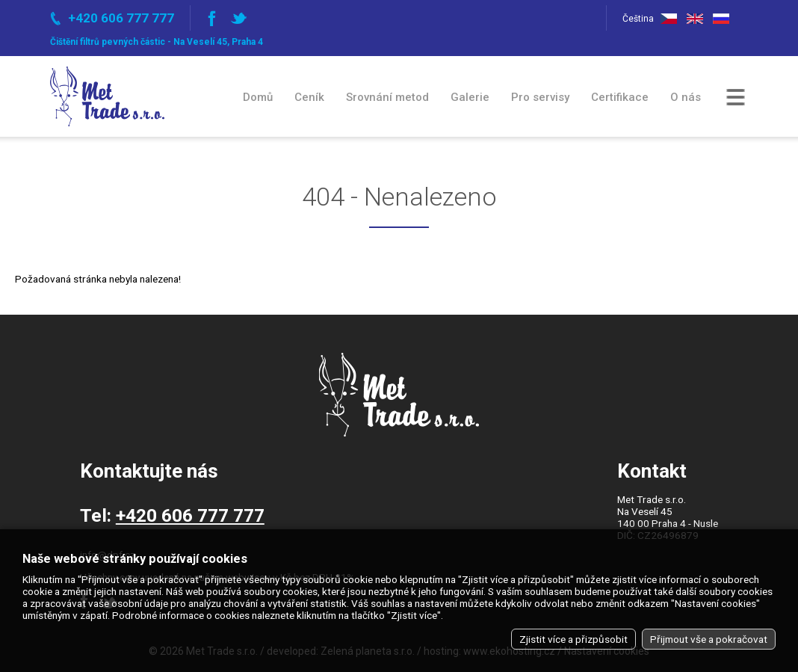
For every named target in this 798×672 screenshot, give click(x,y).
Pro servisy (540, 97)
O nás (686, 97)
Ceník (309, 97)
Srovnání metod (387, 97)
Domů (258, 97)
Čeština (677, 19)
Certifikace (620, 97)
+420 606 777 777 (190, 515)
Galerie (470, 97)
